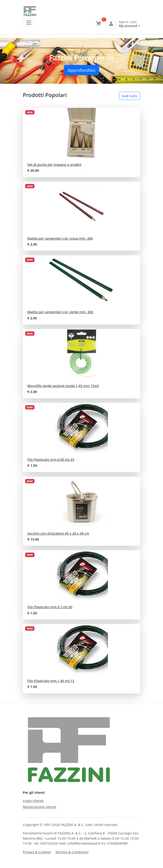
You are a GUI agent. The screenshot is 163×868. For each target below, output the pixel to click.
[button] (12, 61)
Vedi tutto (130, 96)
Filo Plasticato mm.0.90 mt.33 (51, 459)
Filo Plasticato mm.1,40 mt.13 (51, 681)
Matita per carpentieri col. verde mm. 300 (60, 312)
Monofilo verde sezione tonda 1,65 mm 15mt (63, 386)
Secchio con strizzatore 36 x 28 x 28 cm (58, 533)
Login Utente (33, 801)
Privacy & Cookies (37, 852)
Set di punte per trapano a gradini (54, 164)
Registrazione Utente (40, 807)
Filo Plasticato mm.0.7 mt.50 (50, 607)
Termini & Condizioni (72, 852)
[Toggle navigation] (29, 22)
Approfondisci (81, 70)
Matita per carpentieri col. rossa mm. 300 (60, 238)
